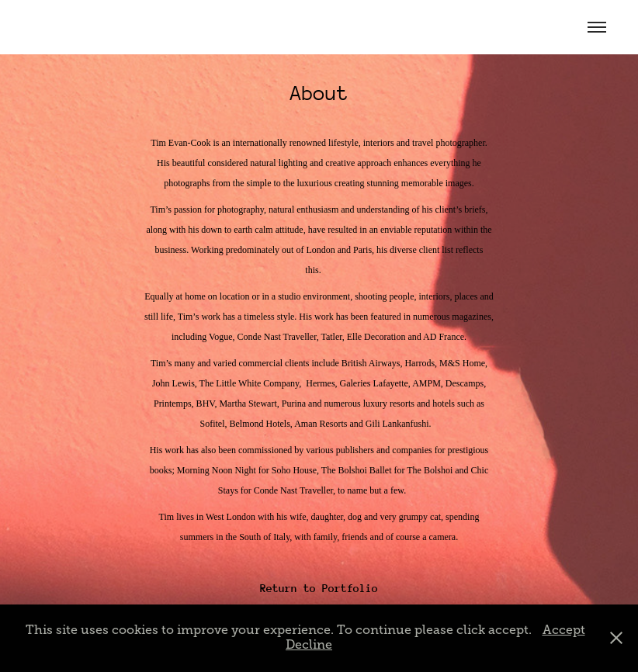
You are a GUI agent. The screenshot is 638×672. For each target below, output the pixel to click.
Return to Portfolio (319, 588)
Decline (309, 645)
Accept (564, 630)
